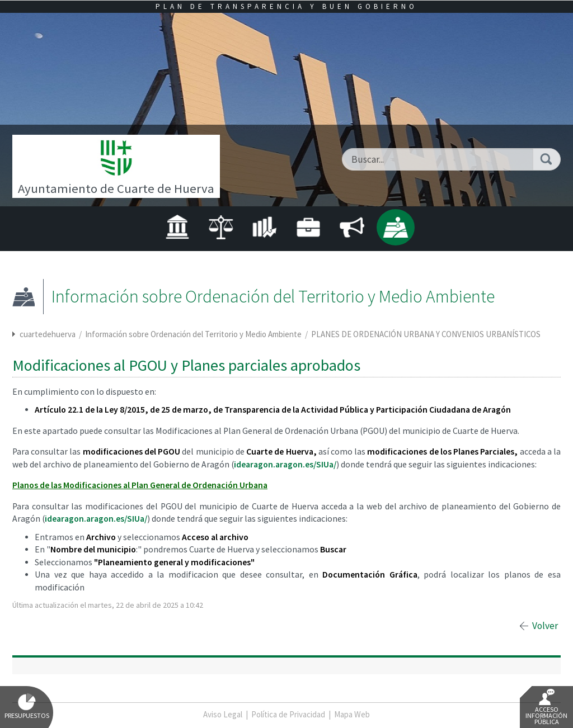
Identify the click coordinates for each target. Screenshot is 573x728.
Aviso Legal (223, 714)
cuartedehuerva (48, 334)
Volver (545, 626)
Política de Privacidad (288, 714)
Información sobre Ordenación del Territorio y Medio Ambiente (194, 334)
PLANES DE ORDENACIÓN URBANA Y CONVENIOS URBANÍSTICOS (426, 334)
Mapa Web (352, 714)
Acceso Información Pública (546, 707)
